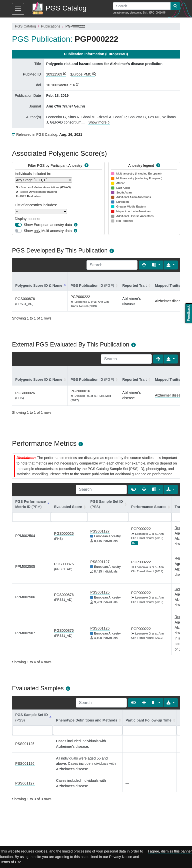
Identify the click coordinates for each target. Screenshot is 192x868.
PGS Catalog (25, 26)
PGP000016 (80, 391)
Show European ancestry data (48, 225)
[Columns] (156, 265)
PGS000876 (25, 299)
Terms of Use (11, 862)
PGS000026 (25, 393)
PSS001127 (100, 531)
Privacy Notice (120, 857)
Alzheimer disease (170, 301)
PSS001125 (100, 592)
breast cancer (120, 13)
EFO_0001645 (157, 13)
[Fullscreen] (144, 265)
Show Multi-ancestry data (48, 231)
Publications (51, 26)
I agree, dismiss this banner (170, 851)
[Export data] (171, 265)
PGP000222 (80, 297)
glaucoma (135, 13)
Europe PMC (81, 74)
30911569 (54, 74)
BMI (145, 13)
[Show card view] (133, 489)
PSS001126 (100, 628)
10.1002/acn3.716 (61, 85)
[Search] (112, 265)
